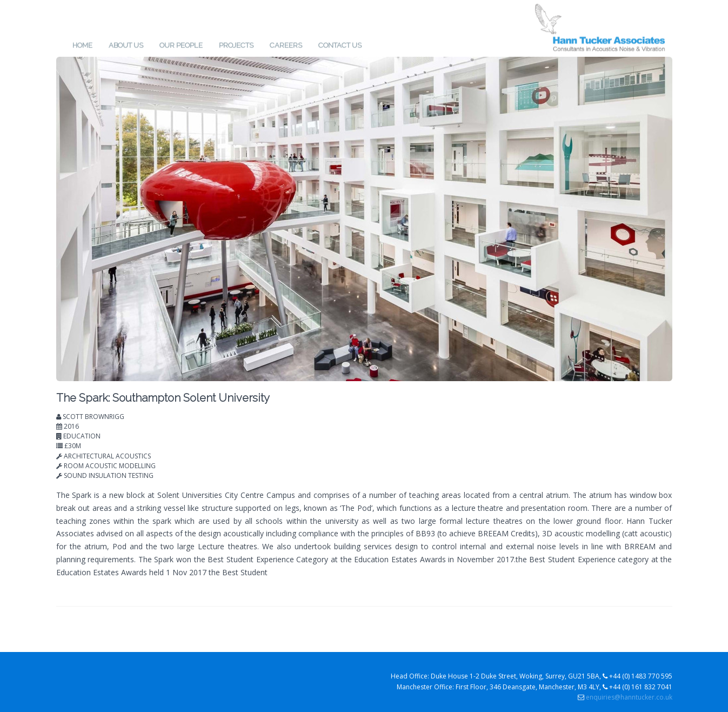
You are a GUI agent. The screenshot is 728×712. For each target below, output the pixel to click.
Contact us (340, 44)
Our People (181, 44)
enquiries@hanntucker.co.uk (629, 697)
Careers (286, 44)
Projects (236, 44)
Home (82, 44)
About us (126, 44)
